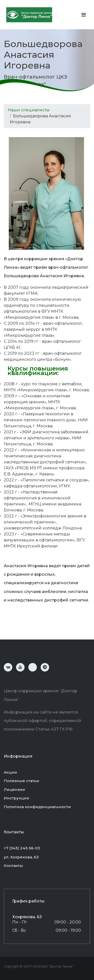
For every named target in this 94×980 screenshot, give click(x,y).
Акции (10, 772)
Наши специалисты (29, 110)
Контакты (13, 866)
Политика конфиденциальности (37, 807)
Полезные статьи (21, 781)
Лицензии (14, 789)
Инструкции (17, 798)
